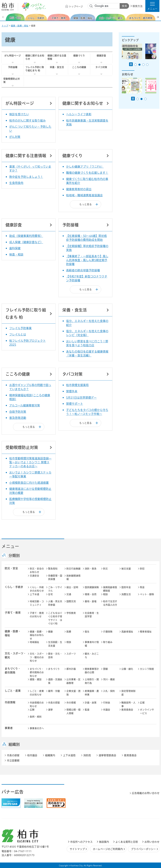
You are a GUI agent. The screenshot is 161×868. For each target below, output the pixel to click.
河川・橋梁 (109, 679)
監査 (87, 710)
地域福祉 (34, 642)
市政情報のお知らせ (37, 704)
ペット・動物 (147, 594)
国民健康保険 (92, 587)
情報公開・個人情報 (73, 711)
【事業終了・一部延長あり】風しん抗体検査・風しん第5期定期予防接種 (87, 260)
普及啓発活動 (18, 418)
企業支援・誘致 (73, 693)
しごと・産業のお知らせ (37, 693)
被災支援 (126, 569)
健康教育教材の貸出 (79, 189)
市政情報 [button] (10, 702)
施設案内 (104, 842)
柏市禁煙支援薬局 (77, 385)
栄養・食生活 (57, 67)
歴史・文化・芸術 (55, 656)
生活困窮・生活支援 (55, 644)
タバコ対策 (101, 67)
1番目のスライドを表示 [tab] (136, 65)
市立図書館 (13, 760)
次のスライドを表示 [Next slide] (158, 17)
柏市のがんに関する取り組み (27, 121)
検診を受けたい (19, 114)
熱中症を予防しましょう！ (26, 177)
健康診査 (101, 56)
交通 (69, 594)
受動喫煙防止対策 (12, 80)
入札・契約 (109, 691)
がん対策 (15, 137)
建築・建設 (36, 679)
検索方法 (138, 6)
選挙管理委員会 (107, 755)
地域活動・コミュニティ (37, 603)
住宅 (50, 594)
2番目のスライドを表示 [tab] (139, 65)
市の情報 (71, 703)
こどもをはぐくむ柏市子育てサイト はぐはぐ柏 (55, 618)
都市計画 (71, 669)
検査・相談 (16, 254)
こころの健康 (79, 67)
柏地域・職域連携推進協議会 (84, 195)
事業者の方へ (37, 728)
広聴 (32, 710)
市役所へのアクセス (81, 842)
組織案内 (50, 755)
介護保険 (108, 632)
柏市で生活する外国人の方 (110, 603)
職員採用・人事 (128, 704)
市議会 (107, 710)
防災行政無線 (73, 569)
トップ (5, 26)
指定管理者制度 (128, 693)
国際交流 (71, 601)
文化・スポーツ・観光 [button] (15, 655)
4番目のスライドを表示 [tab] (147, 65)
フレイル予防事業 (20, 328)
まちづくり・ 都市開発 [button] (13, 671)
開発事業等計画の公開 (92, 671)
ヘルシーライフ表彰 (79, 114)
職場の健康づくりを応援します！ (87, 173)
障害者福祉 (146, 632)
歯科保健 (15, 248)
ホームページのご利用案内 (108, 849)
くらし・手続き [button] (14, 587)
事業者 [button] (9, 728)
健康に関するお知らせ (35, 57)
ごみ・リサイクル (55, 589)
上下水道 (34, 594)
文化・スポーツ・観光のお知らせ (37, 657)
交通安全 (34, 576)
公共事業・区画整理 (73, 681)
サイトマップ (77, 849)
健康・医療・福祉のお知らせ (37, 635)
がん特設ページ (13, 56)
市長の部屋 (54, 703)
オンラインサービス (147, 711)
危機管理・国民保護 (55, 577)
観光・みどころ (92, 656)
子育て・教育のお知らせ (37, 615)
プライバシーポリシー (143, 849)
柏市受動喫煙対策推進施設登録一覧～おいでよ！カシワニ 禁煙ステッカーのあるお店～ (30, 462)
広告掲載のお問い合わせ (146, 793)
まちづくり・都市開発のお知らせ (37, 672)
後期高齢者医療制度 (110, 589)
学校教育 (71, 613)
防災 (105, 569)
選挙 (50, 710)
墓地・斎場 (91, 601)
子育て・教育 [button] (13, 613)
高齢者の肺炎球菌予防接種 (83, 270)
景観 (105, 669)
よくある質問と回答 (127, 842)
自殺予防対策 (18, 412)
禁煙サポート (75, 404)
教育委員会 (127, 710)
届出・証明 (72, 587)
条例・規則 (36, 717)
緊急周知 (53, 569)
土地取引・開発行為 (92, 681)
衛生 (87, 632)
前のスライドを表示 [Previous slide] (4, 17)
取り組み (108, 642)
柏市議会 (32, 755)
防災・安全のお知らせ (37, 570)
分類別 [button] (14, 556)
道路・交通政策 (55, 681)
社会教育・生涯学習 (92, 615)
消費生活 (126, 594)
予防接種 (13, 67)
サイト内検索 (91, 6)
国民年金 (126, 587)
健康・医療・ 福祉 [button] (13, 633)
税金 (142, 587)
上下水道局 (69, 755)
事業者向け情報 (92, 644)
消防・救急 (91, 569)
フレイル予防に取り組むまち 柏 (35, 69)
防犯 (142, 569)
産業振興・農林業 (92, 693)
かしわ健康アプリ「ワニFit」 (85, 167)
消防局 (87, 755)
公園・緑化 (127, 669)
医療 (69, 632)
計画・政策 (91, 703)
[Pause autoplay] (131, 64)
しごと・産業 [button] (13, 691)
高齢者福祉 (127, 632)
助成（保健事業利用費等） (26, 236)
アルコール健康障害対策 (25, 405)
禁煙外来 (72, 391)
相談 (105, 594)
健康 (50, 632)
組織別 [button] (14, 744)
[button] (152, 6)
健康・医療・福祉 (20, 26)
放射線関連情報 (73, 577)
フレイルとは (18, 334)
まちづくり (54, 669)
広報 (142, 703)
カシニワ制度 (147, 669)
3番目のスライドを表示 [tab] (143, 65)
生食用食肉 (16, 183)
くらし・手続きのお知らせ (37, 589)
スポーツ (71, 654)
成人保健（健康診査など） (26, 242)
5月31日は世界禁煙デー (81, 398)
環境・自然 (91, 594)
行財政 (107, 703)
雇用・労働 (54, 691)
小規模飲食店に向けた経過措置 (29, 483)
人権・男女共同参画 (55, 603)
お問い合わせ (152, 842)
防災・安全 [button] (11, 568)
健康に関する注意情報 (57, 57)
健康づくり (79, 56)
